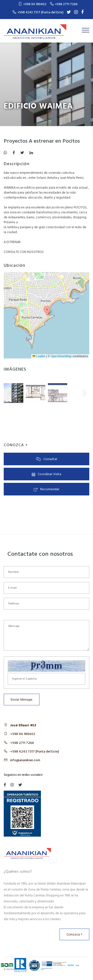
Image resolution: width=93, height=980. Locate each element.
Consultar (47, 459)
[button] (47, 310)
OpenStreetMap (61, 356)
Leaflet (39, 356)
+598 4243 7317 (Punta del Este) (35, 752)
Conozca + (74, 935)
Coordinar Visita (46, 474)
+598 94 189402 (23, 734)
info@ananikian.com (25, 760)
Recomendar (47, 489)
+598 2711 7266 (22, 743)
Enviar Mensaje (22, 700)
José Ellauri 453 (23, 725)
